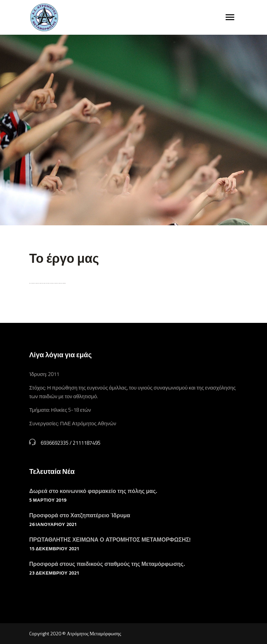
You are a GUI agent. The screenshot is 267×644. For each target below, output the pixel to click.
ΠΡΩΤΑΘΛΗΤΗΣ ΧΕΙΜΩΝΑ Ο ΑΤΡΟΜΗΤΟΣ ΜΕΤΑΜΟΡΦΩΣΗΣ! (110, 540)
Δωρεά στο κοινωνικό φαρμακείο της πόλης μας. (93, 491)
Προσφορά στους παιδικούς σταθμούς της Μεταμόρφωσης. (107, 564)
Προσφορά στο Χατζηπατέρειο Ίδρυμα (80, 515)
